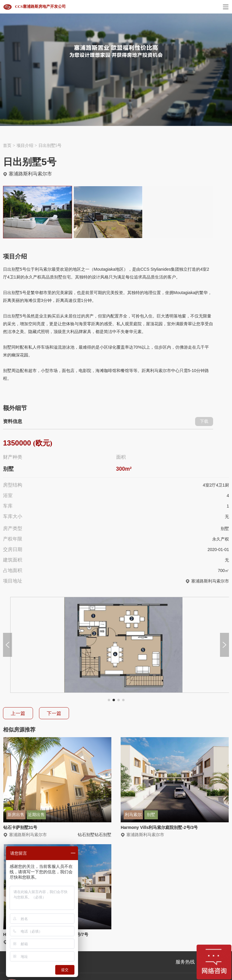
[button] (109, 700)
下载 (204, 421)
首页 (7, 146)
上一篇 (18, 713)
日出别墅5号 (50, 146)
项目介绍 (25, 146)
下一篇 (54, 713)
